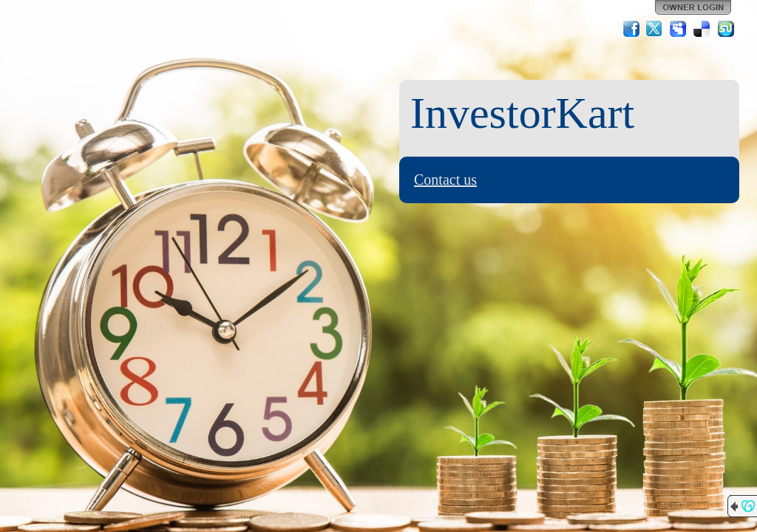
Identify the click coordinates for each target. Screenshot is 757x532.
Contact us (445, 180)
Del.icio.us (702, 29)
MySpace (679, 29)
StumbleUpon (726, 29)
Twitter (655, 29)
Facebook (631, 29)
